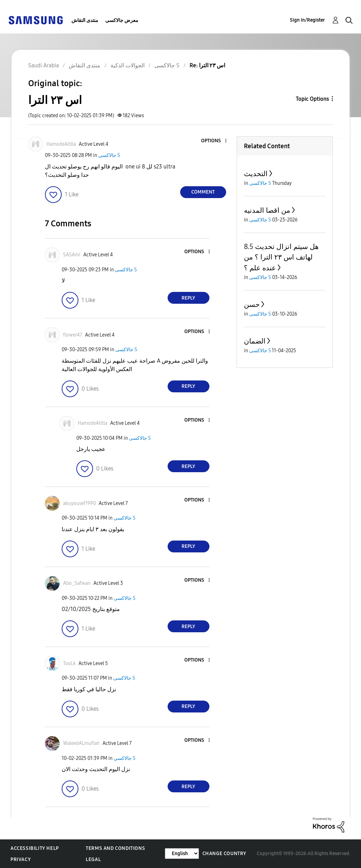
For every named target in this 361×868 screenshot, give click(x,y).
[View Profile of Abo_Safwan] (77, 583)
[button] (214, 141)
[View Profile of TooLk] (69, 663)
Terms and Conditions (115, 848)
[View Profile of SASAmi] (72, 255)
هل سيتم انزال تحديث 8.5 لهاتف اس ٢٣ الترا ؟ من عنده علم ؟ (281, 257)
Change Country (224, 854)
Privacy (21, 859)
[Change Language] (182, 854)
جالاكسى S (109, 155)
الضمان (255, 341)
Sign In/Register (308, 20)
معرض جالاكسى (122, 20)
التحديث (256, 174)
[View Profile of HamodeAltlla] (61, 144)
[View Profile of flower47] (73, 335)
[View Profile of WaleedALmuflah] (81, 743)
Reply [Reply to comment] (188, 298)
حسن (252, 304)
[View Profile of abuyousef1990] (79, 503)
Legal (93, 859)
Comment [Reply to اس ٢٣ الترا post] (203, 192)
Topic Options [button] (312, 99)
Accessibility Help (35, 848)
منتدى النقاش (85, 20)
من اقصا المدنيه (267, 210)
